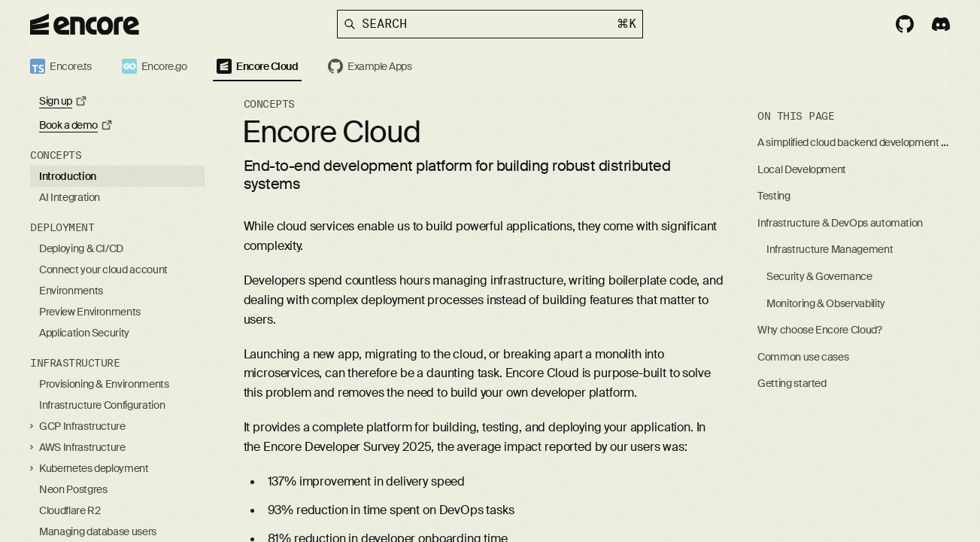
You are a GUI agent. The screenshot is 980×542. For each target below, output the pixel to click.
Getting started (792, 383)
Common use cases (803, 357)
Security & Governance (819, 276)
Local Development (802, 169)
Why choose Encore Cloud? (820, 330)
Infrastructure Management (830, 249)
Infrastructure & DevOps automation (840, 223)
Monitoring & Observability (826, 303)
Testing (774, 196)
